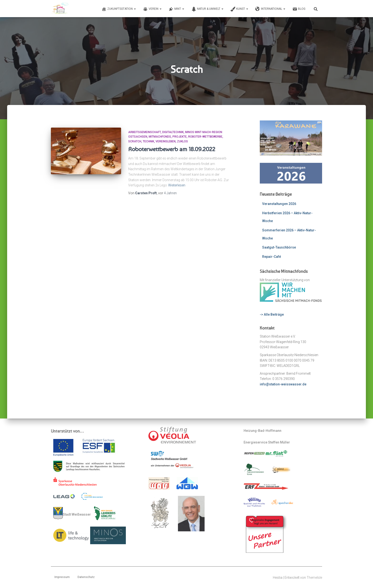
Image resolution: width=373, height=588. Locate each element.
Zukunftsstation (119, 9)
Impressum (62, 577)
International (270, 9)
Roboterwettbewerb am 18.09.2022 (172, 149)
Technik (148, 141)
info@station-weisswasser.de (283, 384)
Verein (152, 9)
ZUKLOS (182, 141)
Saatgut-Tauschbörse (279, 247)
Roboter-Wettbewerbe (205, 137)
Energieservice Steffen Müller (267, 442)
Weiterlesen (177, 185)
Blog (299, 9)
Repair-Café (272, 257)
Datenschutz (86, 577)
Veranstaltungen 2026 (279, 204)
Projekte (180, 137)
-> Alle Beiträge (272, 314)
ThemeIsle (314, 578)
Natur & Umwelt (207, 9)
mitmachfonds (160, 137)
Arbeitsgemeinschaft (145, 132)
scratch (135, 141)
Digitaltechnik (173, 132)
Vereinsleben (166, 141)
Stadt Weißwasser (72, 513)
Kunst (239, 9)
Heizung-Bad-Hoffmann (263, 431)
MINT (176, 9)
